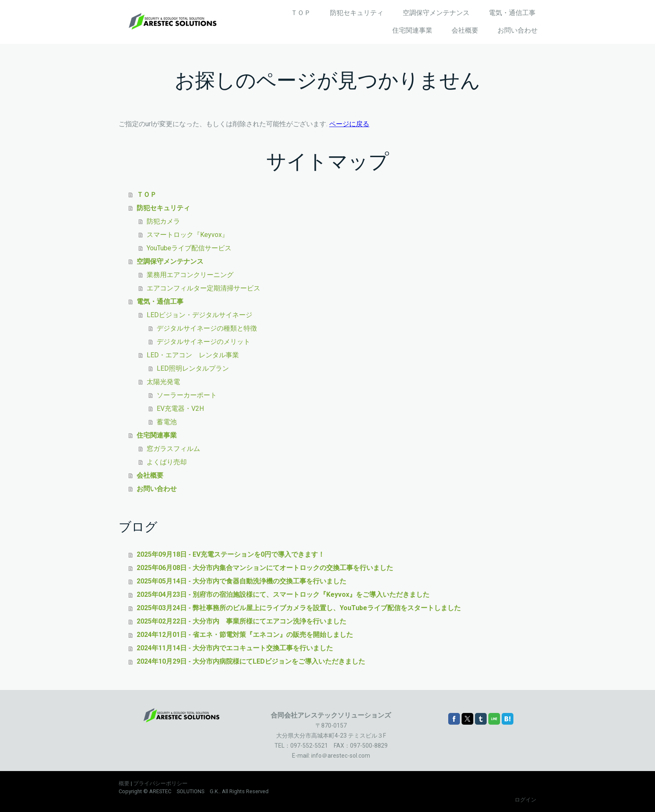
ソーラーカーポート (187, 395)
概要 (124, 783)
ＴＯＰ (301, 13)
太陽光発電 (163, 382)
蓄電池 (167, 422)
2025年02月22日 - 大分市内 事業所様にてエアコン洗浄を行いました (241, 621)
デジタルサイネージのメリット (203, 342)
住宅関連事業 (412, 30)
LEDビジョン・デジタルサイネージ (199, 315)
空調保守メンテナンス (436, 13)
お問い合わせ (518, 30)
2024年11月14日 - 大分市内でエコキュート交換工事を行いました (235, 648)
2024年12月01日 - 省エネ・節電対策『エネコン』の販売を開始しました (245, 635)
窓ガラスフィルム (173, 449)
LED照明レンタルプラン (193, 368)
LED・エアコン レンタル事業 (193, 355)
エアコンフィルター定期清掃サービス (203, 288)
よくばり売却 (167, 462)
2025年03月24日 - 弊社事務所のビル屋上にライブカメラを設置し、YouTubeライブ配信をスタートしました (299, 608)
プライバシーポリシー (160, 783)
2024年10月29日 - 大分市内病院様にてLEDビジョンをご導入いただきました (251, 661)
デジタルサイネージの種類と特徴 (207, 328)
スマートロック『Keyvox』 (188, 235)
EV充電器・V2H (180, 409)
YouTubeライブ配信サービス (189, 248)
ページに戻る (349, 124)
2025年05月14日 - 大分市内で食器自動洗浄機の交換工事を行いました (241, 581)
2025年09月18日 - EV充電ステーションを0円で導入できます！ (231, 554)
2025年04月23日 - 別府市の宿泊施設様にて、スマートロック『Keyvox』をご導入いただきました (283, 594)
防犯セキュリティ (357, 13)
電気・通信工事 (512, 13)
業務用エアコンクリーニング (190, 275)
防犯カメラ (163, 221)
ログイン (526, 800)
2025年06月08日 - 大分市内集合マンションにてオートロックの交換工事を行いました (265, 568)
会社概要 (465, 30)
